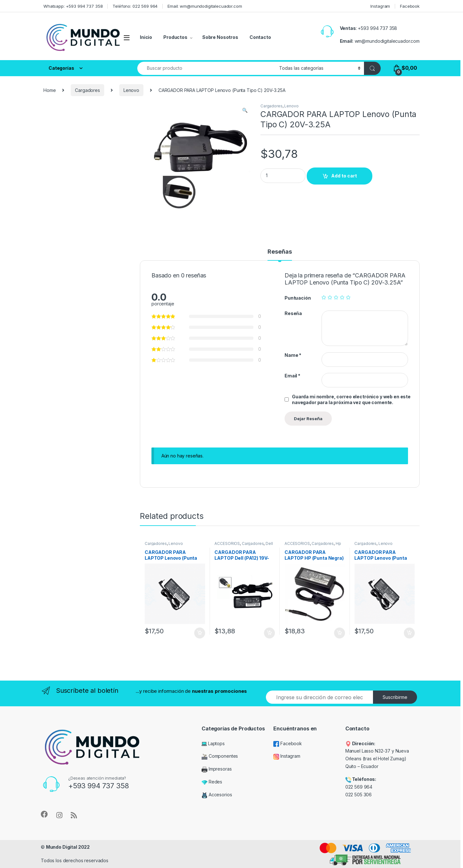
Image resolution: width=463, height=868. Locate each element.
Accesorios (217, 795)
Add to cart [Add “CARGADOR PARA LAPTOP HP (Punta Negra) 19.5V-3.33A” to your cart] (340, 633)
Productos (175, 37)
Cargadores (87, 90)
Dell (269, 543)
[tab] (280, 255)
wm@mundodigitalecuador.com (387, 41)
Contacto (260, 37)
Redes (212, 782)
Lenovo (131, 90)
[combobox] (206, 68)
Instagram (380, 6)
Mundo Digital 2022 (68, 847)
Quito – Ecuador (362, 766)
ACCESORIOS (227, 543)
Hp (338, 543)
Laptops (213, 743)
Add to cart (344, 176)
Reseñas (280, 252)
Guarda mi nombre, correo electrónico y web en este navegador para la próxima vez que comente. (351, 399)
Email (292, 376)
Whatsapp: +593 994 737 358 (73, 6)
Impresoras (217, 769)
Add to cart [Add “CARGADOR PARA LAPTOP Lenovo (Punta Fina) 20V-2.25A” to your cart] (409, 633)
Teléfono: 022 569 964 (135, 6)
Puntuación (298, 298)
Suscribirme (395, 697)
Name (293, 355)
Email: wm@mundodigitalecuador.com (205, 6)
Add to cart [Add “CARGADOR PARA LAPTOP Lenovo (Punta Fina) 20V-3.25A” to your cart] (200, 633)
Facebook (410, 6)
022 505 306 (359, 795)
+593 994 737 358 (377, 28)
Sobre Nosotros (220, 37)
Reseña (293, 313)
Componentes (220, 756)
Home (50, 90)
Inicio (146, 37)
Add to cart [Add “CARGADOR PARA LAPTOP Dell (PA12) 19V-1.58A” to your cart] (269, 633)
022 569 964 (359, 787)
